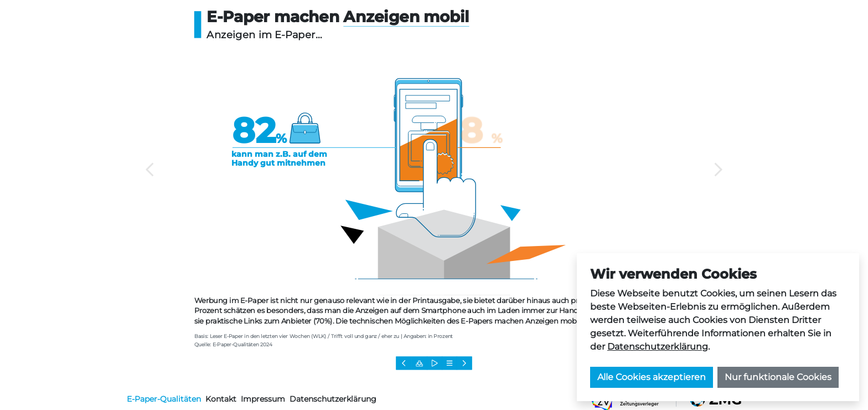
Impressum (263, 399)
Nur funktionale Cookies (778, 377)
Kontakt (221, 399)
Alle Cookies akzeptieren (652, 377)
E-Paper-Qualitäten (164, 399)
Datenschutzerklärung (658, 347)
